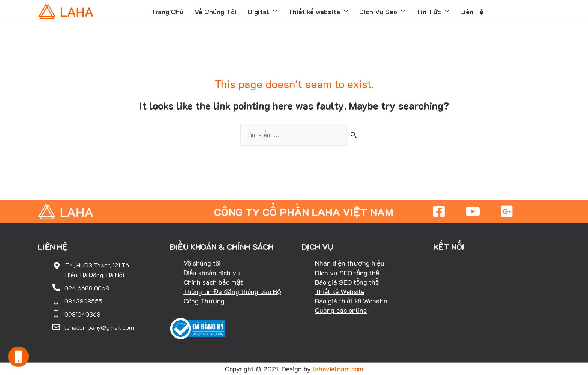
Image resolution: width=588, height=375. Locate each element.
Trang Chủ (167, 12)
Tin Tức (429, 12)
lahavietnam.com (338, 369)
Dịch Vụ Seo (378, 12)
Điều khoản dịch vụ (212, 273)
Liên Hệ (472, 12)
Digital (259, 12)
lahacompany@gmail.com (99, 327)
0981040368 (82, 314)
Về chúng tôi (202, 263)
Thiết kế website (314, 12)
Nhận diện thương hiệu (350, 263)
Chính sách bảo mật (213, 282)
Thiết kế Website (340, 291)
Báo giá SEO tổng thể (347, 282)
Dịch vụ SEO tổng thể (347, 273)
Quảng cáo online (341, 310)
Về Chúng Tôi (216, 12)
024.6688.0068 (87, 288)
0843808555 (83, 301)
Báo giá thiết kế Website (351, 301)
